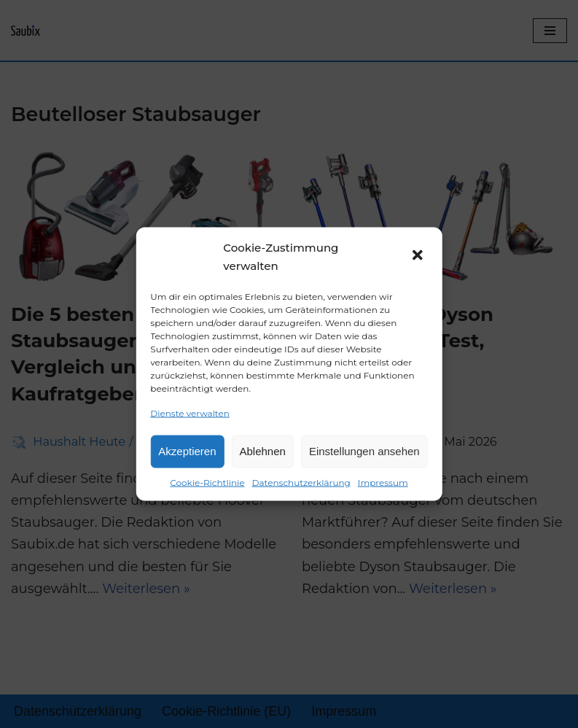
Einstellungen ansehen (364, 451)
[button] (419, 257)
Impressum (383, 482)
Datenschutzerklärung (301, 482)
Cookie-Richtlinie (207, 482)
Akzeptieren (187, 451)
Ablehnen (263, 451)
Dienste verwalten (190, 413)
